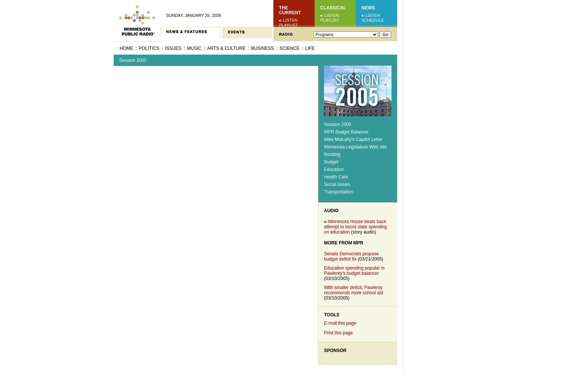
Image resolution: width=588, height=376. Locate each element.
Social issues (337, 184)
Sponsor (335, 351)
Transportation (338, 192)
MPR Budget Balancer (346, 132)
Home (126, 48)
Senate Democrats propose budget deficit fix (351, 256)
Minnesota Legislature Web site (355, 147)
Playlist (289, 25)
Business (263, 48)
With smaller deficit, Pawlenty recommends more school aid (353, 290)
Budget (331, 162)
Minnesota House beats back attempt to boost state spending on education (355, 227)
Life (310, 48)
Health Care (336, 177)
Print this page (338, 333)
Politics (149, 48)
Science (289, 48)
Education (334, 169)
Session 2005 (133, 60)
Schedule (373, 20)
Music (194, 48)
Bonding (332, 154)
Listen (290, 20)
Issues (173, 48)
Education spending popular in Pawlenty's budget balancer (354, 271)
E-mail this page (340, 323)
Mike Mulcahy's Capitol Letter (353, 139)
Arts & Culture (226, 48)
